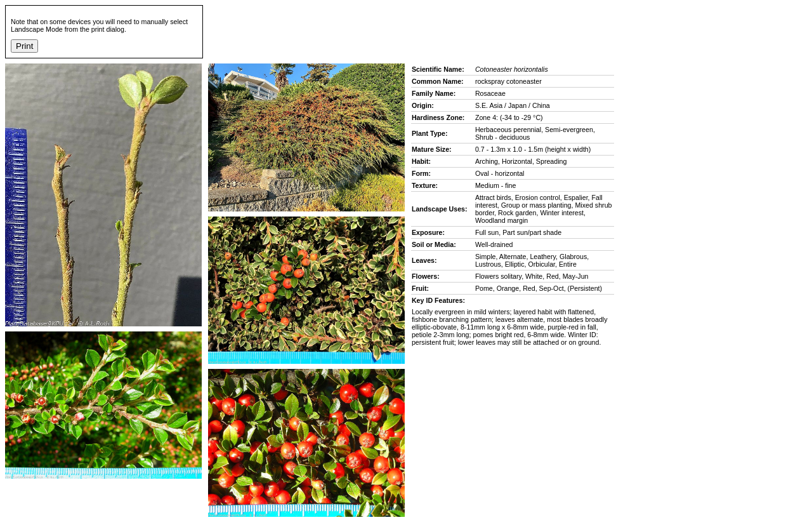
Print (24, 46)
